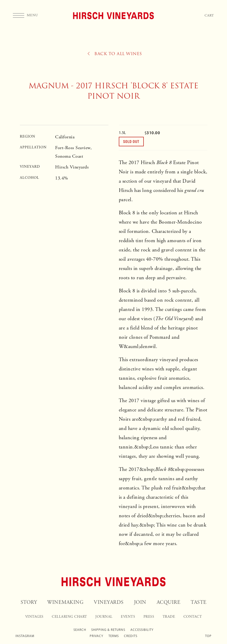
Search (80, 630)
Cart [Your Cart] (209, 16)
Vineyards (109, 602)
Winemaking (65, 602)
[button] (26, 15)
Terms (114, 636)
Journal (104, 617)
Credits (131, 636)
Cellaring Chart (69, 617)
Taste (199, 602)
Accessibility (142, 630)
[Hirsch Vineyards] (114, 582)
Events (128, 617)
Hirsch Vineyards (114, 15)
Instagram (25, 636)
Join (140, 602)
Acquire (169, 602)
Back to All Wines (115, 54)
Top (208, 636)
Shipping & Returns (108, 630)
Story (29, 602)
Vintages (34, 617)
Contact (193, 617)
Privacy (96, 636)
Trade (169, 617)
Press (149, 617)
